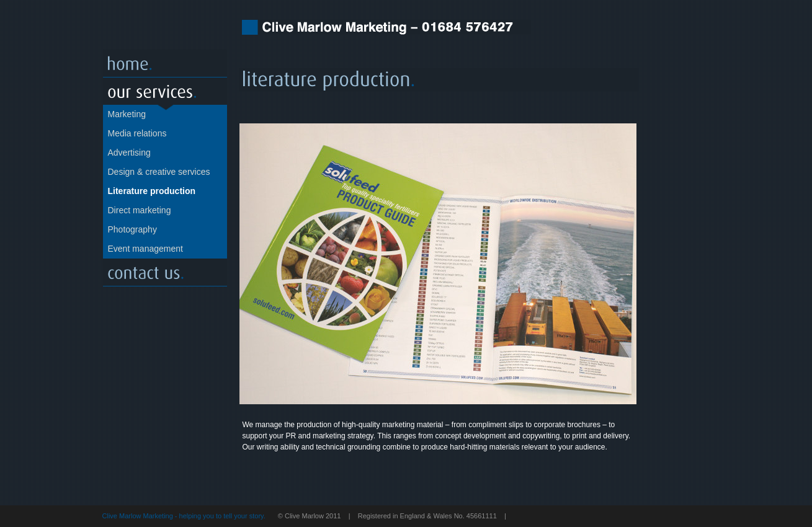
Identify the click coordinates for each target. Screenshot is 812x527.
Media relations (137, 133)
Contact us (165, 272)
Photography (132, 229)
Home (165, 64)
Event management (145, 249)
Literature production (152, 191)
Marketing (127, 114)
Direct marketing (140, 210)
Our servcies (165, 91)
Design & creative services (159, 172)
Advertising (129, 153)
